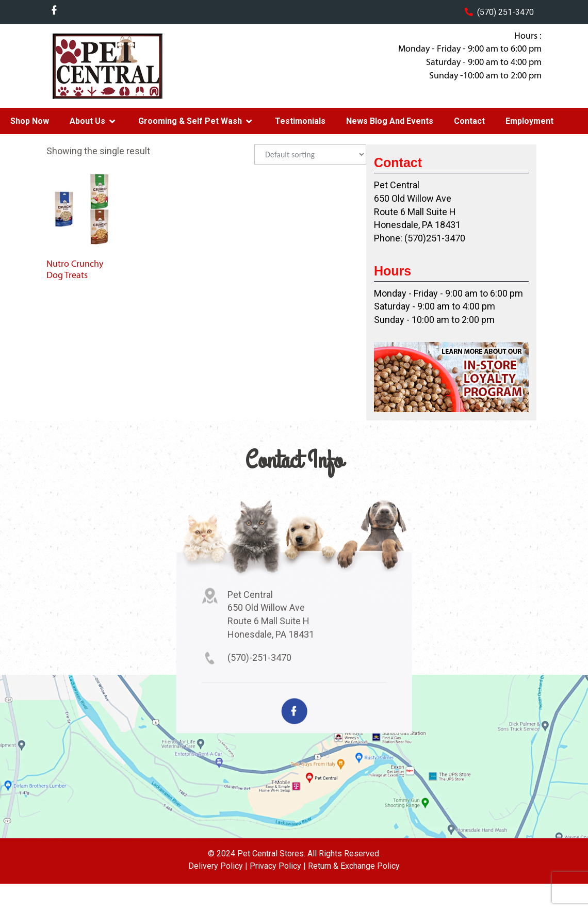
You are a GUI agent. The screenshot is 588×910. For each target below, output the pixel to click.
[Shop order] (310, 155)
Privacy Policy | (278, 866)
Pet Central (129, 66)
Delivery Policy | (218, 866)
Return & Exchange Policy (354, 866)
